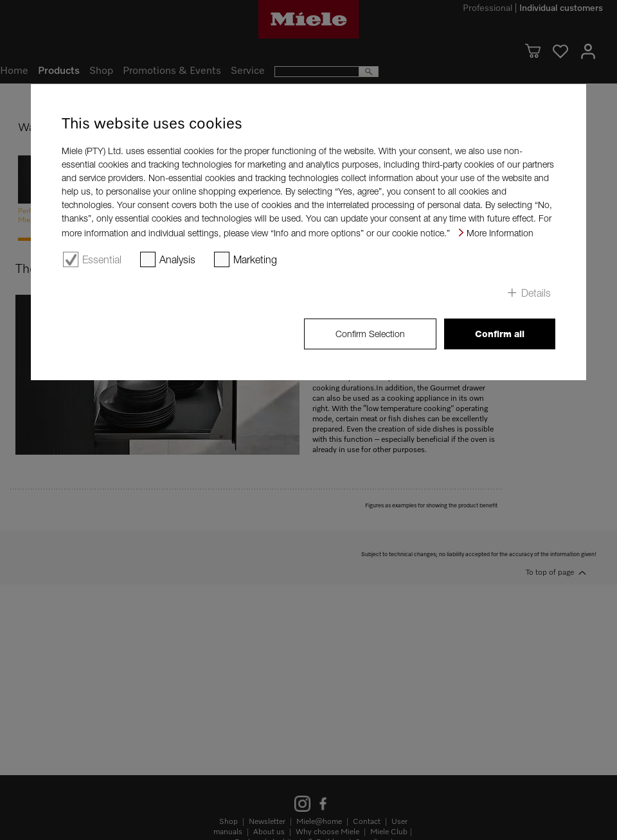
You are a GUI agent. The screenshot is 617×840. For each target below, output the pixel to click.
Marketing (255, 259)
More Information (500, 233)
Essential (102, 259)
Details (536, 293)
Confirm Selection (370, 334)
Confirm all (500, 334)
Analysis (177, 259)
